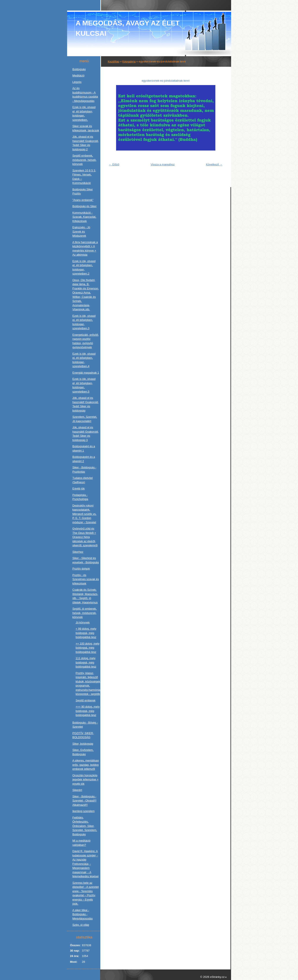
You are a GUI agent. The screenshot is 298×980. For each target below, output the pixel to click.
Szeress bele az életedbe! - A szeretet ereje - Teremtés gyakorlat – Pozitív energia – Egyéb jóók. (86, 893)
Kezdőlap (114, 61)
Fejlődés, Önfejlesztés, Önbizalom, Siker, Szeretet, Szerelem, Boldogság (85, 826)
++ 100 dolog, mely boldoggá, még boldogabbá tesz (88, 648)
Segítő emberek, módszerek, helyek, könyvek (85, 160)
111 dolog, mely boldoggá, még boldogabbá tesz (86, 662)
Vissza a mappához (163, 164)
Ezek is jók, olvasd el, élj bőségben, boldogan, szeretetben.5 (84, 385)
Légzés (77, 82)
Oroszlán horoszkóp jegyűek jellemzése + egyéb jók (86, 780)
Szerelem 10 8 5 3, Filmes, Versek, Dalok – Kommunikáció (84, 177)
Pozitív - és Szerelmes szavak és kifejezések (86, 579)
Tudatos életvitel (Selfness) (83, 480)
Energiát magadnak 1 (86, 373)
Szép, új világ (81, 925)
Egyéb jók (79, 488)
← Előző (114, 164)
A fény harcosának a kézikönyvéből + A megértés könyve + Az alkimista (85, 248)
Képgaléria (129, 61)
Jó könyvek (83, 622)
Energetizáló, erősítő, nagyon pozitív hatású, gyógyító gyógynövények (86, 341)
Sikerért (77, 790)
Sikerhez (78, 552)
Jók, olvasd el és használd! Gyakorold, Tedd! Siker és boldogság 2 (86, 143)
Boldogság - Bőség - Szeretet (85, 725)
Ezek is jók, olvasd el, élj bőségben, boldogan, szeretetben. (84, 113)
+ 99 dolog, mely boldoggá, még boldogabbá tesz (86, 633)
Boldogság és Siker (85, 206)
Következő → (214, 164)
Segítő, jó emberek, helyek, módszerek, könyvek (85, 613)
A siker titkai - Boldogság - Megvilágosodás (83, 914)
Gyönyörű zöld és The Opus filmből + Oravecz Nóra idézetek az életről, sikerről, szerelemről (85, 537)
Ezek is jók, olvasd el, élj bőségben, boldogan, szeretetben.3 (84, 322)
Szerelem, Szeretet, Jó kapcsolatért (85, 419)
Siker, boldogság (83, 744)
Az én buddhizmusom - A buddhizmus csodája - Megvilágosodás (85, 95)
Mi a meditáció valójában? (82, 843)
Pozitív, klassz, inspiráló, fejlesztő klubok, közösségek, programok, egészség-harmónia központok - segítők (88, 684)
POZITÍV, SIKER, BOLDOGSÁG (83, 735)
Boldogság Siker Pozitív (83, 192)
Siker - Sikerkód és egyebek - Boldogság (86, 560)
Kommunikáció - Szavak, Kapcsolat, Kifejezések (84, 217)
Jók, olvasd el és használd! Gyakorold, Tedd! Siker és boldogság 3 (86, 434)
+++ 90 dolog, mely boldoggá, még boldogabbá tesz (88, 711)
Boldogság (79, 69)
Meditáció (79, 75)
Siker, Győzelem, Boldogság (83, 752)
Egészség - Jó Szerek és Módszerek (81, 231)
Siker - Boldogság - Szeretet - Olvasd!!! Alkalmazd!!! (84, 801)
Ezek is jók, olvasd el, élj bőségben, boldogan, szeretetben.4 (84, 360)
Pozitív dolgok (81, 569)
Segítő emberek (86, 700)
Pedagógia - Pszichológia (80, 497)
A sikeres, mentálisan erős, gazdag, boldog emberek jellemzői (86, 765)
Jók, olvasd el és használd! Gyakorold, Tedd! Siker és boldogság (86, 404)
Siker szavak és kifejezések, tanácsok (86, 128)
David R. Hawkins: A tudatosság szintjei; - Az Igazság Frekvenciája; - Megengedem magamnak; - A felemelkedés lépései (86, 864)
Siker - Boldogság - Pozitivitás (84, 470)
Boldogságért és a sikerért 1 (84, 448)
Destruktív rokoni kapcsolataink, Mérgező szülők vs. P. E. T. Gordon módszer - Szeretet (84, 514)
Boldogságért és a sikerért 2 (84, 459)
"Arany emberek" (83, 200)
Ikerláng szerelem (84, 811)
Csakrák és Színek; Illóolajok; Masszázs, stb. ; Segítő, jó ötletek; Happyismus (85, 596)
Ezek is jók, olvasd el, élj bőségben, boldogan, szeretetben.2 (84, 267)
